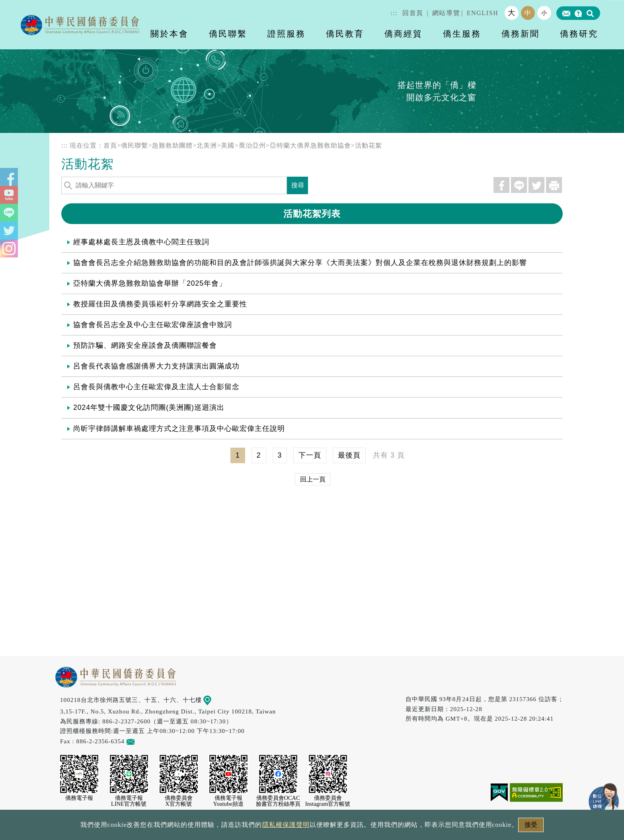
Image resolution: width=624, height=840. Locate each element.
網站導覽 (446, 13)
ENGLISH (483, 13)
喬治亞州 (252, 145)
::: (394, 13)
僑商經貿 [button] (404, 34)
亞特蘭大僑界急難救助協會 (310, 145)
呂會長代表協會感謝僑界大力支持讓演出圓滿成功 (156, 366)
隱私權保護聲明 (278, 827)
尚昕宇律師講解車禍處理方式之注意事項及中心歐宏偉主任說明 (179, 429)
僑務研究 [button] (579, 34)
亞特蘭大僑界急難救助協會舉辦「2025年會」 (150, 283)
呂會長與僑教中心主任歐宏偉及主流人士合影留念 (156, 387)
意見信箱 (142, 741)
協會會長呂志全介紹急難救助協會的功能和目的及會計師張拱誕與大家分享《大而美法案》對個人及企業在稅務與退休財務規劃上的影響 (300, 263)
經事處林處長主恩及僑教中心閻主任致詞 (141, 242)
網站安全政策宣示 (343, 827)
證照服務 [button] (287, 34)
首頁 (110, 145)
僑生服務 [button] (462, 34)
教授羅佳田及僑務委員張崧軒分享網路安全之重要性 (160, 304)
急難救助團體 (172, 145)
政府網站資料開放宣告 (206, 827)
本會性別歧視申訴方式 (418, 827)
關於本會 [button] (170, 34)
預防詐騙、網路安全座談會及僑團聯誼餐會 (145, 345)
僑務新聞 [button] (521, 34)
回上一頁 (313, 479)
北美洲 (207, 145)
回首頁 (413, 13)
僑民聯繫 (135, 145)
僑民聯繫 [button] (228, 34)
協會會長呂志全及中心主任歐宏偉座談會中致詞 (153, 325)
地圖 (213, 700)
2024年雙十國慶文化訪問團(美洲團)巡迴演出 (149, 407)
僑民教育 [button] (345, 34)
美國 (228, 145)
